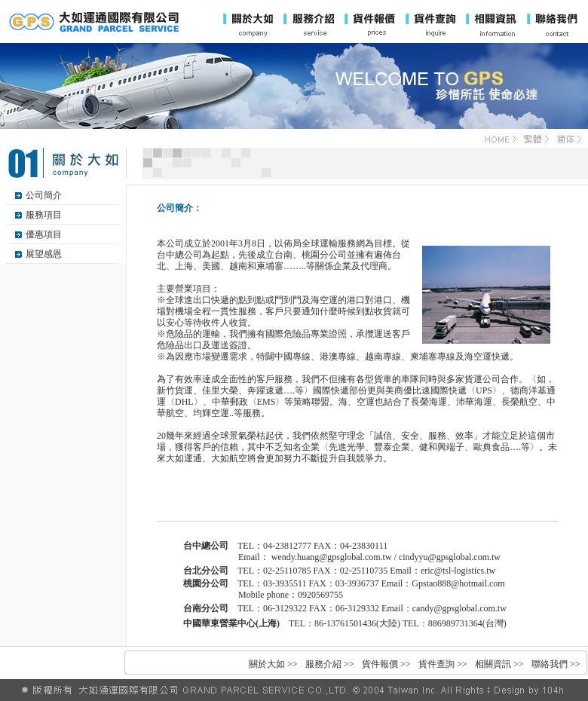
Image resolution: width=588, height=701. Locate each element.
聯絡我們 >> (556, 664)
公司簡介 (44, 195)
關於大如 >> (273, 664)
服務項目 (44, 215)
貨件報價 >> (386, 664)
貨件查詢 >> (443, 664)
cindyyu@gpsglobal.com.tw (450, 557)
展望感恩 (44, 254)
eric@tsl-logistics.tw (458, 571)
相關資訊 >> (499, 664)
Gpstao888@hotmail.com (458, 583)
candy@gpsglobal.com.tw (459, 608)
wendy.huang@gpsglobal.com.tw (332, 557)
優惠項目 (44, 234)
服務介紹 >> (330, 664)
